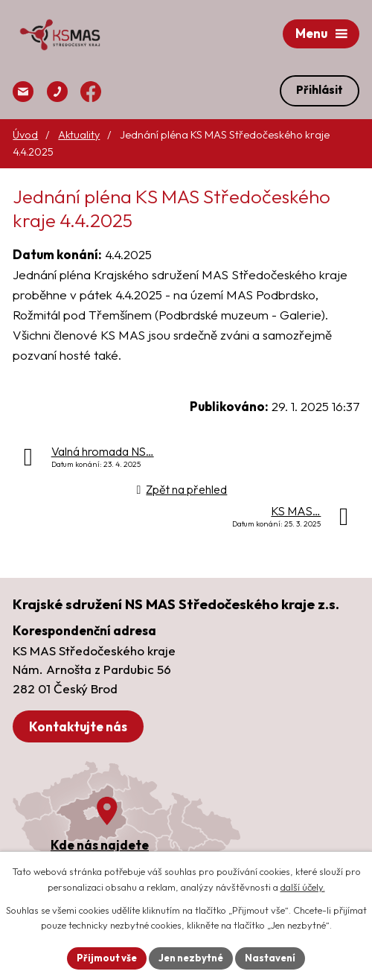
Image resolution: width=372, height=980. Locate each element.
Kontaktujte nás (78, 726)
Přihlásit (320, 90)
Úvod (25, 135)
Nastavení (270, 958)
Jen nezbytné (191, 958)
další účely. (303, 887)
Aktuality (79, 135)
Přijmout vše (107, 958)
